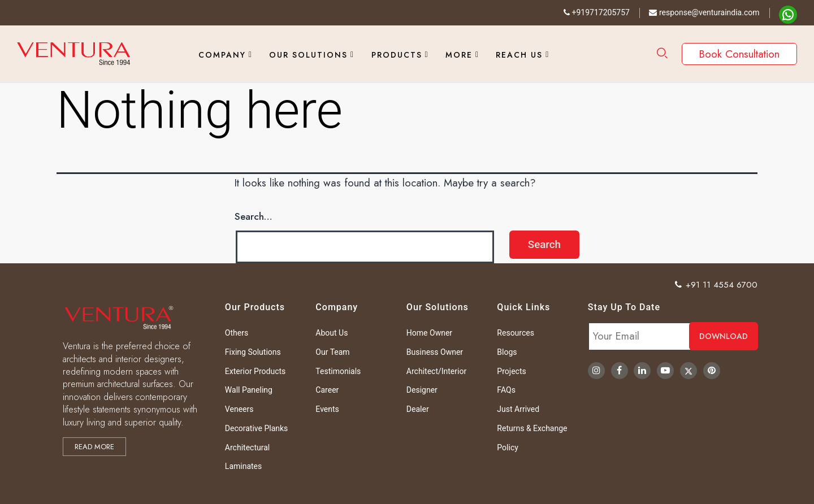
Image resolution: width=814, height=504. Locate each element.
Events (327, 409)
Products (397, 55)
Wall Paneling (249, 390)
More (459, 55)
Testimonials (338, 371)
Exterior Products (255, 371)
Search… (254, 216)
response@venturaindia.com (704, 12)
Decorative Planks (257, 428)
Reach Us (519, 55)
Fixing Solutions (253, 352)
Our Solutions (308, 55)
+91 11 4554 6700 (716, 285)
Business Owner (435, 352)
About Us (332, 333)
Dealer (418, 409)
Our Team (332, 352)
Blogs (507, 352)
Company (222, 55)
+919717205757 (597, 12)
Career (327, 390)
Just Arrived (518, 409)
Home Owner (429, 333)
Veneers (239, 409)
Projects (511, 371)
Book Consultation (739, 54)
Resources (516, 333)
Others (237, 333)
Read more (94, 447)
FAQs (506, 390)
